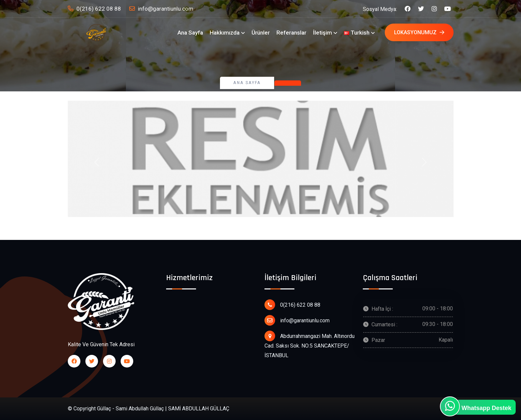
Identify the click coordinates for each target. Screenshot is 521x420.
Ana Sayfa (190, 33)
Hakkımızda (225, 33)
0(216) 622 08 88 (94, 9)
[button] (97, 162)
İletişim (322, 33)
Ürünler (261, 33)
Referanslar (291, 33)
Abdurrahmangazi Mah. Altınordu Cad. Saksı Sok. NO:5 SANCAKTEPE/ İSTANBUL (310, 345)
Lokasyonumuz (419, 32)
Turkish (357, 33)
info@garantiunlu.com (161, 9)
